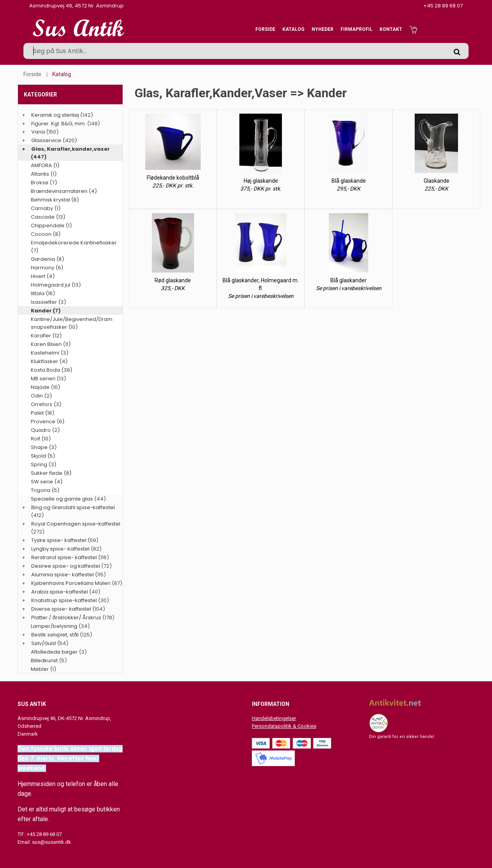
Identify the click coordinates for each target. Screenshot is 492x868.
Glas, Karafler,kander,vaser (70, 149)
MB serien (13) (48, 379)
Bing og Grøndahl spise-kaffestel (73, 507)
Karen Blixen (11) (51, 344)
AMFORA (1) (45, 165)
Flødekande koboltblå (173, 178)
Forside (265, 29)
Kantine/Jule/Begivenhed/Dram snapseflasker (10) (72, 323)
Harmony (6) (47, 268)
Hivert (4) (43, 276)
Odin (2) (41, 396)
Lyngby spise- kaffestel (60, 549)
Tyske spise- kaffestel (59, 540)
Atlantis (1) (44, 174)
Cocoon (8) (46, 234)
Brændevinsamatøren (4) (64, 191)
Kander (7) (46, 311)
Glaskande (437, 181)
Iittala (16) (43, 293)
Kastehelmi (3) (50, 353)
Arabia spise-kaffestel (60, 592)
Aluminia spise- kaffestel (62, 575)
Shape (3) (44, 447)
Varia (38, 132)
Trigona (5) (45, 490)
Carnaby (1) (46, 208)
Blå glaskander (348, 280)
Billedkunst (44, 660)
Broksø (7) (44, 183)
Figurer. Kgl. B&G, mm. (59, 124)
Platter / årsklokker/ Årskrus (66, 618)
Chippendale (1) (51, 225)
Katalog (293, 29)
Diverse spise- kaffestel (61, 609)
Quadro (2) (45, 430)
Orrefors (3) (46, 404)
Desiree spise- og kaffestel (66, 566)
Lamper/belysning (55, 626)
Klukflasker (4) (49, 361)
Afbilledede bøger (54, 652)
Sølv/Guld (44, 643)
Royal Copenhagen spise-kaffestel (76, 524)
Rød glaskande (173, 280)
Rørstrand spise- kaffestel (64, 557)
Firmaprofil (357, 29)
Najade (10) (45, 387)
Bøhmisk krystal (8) (55, 200)
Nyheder (323, 29)
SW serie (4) (47, 482)
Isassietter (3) (48, 302)
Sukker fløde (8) (51, 473)
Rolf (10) (41, 439)
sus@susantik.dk (52, 842)
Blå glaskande (349, 181)
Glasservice (46, 140)
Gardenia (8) (47, 259)
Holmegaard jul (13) (56, 285)
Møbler (40, 669)
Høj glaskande (261, 181)
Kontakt (391, 29)
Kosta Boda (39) (52, 370)
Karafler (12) (46, 336)
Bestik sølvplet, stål (55, 635)
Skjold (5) (43, 456)
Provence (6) (48, 422)
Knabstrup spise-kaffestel (64, 600)
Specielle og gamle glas (62, 499)
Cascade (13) (48, 217)
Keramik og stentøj (55, 115)
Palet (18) (43, 413)
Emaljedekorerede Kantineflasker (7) (74, 247)
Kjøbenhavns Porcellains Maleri (71, 583)
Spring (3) (44, 464)
